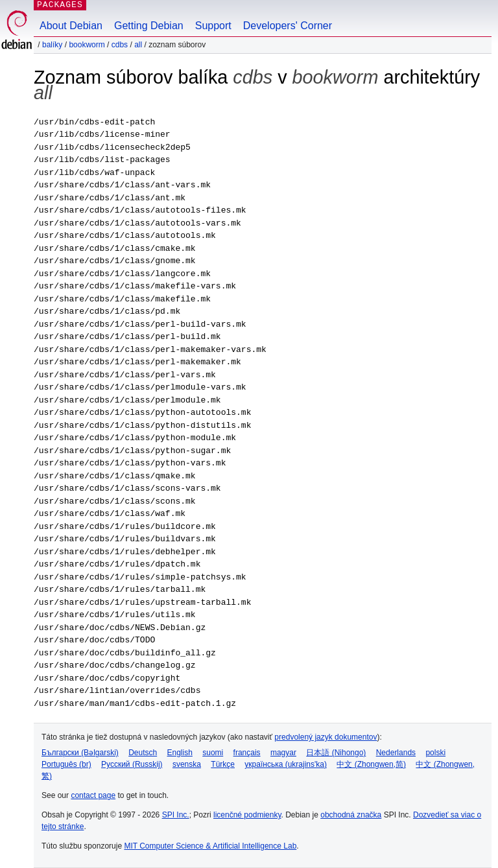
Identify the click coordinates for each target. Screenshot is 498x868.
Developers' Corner (288, 26)
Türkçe (223, 764)
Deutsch (143, 753)
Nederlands (396, 753)
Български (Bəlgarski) (80, 753)
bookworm (87, 45)
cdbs (120, 45)
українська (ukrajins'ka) (286, 764)
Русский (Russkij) (132, 764)
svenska (187, 764)
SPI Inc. (176, 815)
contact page (93, 795)
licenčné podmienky (247, 815)
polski (435, 753)
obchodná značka (351, 815)
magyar (283, 753)
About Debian (71, 26)
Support (213, 26)
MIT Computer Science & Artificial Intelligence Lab (210, 846)
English (180, 753)
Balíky (52, 45)
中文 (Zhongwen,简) (371, 764)
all (138, 45)
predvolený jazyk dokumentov (326, 737)
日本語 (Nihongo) (336, 753)
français (247, 753)
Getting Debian (149, 26)
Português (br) (66, 764)
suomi (213, 753)
